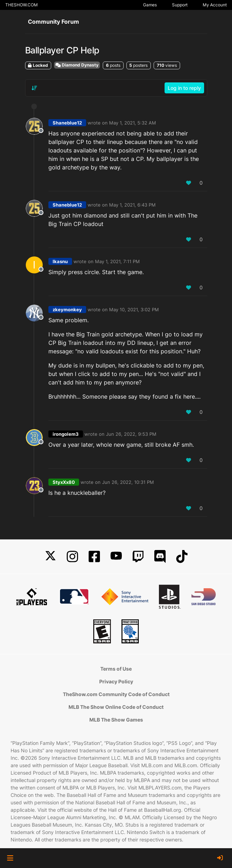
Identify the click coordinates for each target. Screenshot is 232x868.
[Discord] (160, 557)
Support (180, 5)
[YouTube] (116, 557)
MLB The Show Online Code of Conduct (116, 707)
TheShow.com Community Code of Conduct (116, 694)
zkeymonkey (67, 309)
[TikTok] (182, 557)
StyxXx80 (64, 482)
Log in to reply (184, 88)
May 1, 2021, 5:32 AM (133, 123)
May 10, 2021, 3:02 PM (134, 309)
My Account (215, 5)
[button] (10, 858)
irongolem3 (66, 434)
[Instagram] (72, 557)
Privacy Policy (116, 681)
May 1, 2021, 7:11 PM (117, 261)
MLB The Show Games (116, 720)
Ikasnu (60, 261)
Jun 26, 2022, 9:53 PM (131, 434)
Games (150, 5)
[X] (50, 557)
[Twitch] (138, 557)
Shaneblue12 (67, 123)
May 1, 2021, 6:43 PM (132, 205)
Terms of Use (116, 669)
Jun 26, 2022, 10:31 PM (128, 482)
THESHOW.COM (22, 5)
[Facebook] (94, 557)
